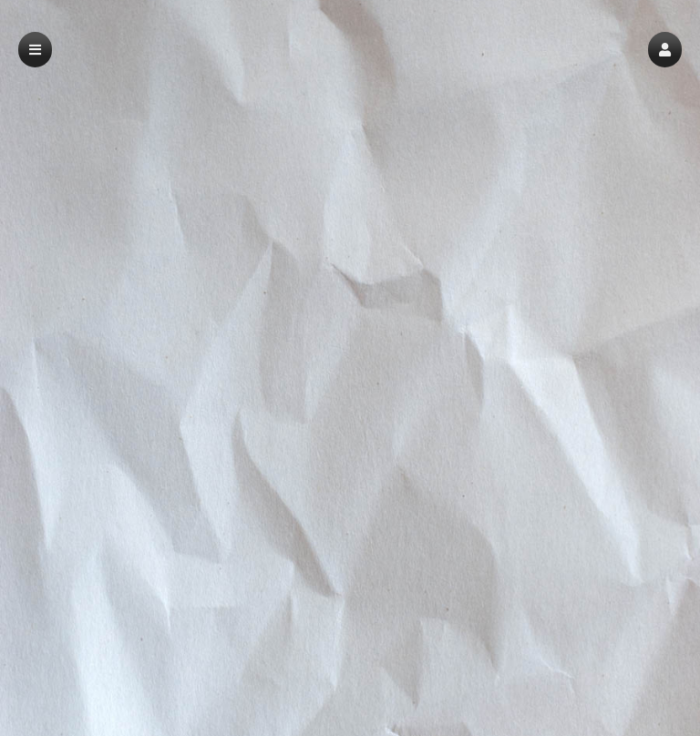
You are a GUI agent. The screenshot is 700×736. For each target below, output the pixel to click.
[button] (665, 50)
